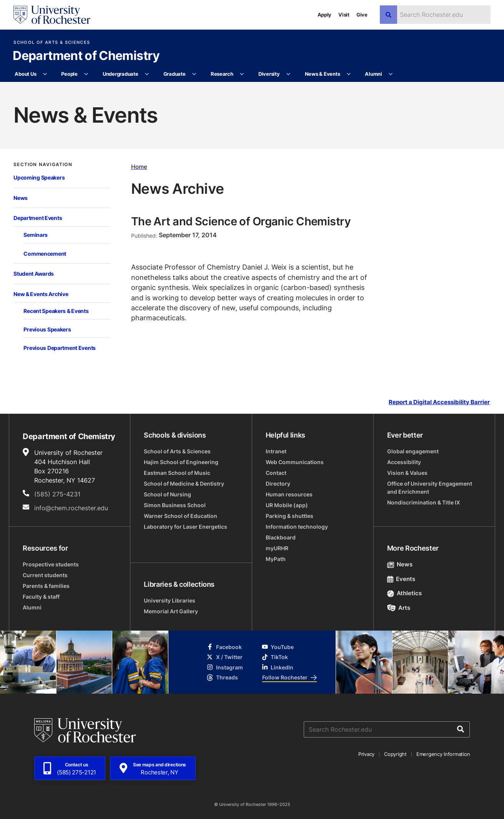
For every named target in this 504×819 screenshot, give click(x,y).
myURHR (277, 548)
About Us (25, 74)
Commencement (45, 254)
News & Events (323, 74)
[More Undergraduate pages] (147, 74)
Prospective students (51, 564)
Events (401, 579)
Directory (278, 484)
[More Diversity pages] (289, 74)
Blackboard (281, 537)
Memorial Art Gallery (171, 611)
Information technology (297, 527)
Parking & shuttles (289, 516)
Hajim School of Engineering (181, 462)
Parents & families (46, 586)
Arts (399, 608)
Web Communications (295, 462)
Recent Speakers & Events (56, 311)
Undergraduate (121, 74)
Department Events (38, 218)
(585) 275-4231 (57, 494)
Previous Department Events (60, 348)
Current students (45, 575)
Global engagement (413, 451)
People (69, 74)
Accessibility (404, 462)
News (21, 198)
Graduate (175, 74)
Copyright (395, 754)
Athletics (405, 593)
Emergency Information (443, 754)
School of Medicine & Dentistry (184, 484)
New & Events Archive (41, 294)
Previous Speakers (47, 329)
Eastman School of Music (177, 473)
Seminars (36, 235)
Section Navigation (43, 165)
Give (362, 15)
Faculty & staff (41, 597)
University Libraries (170, 600)
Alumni (373, 74)
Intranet (276, 451)
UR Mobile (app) (287, 505)
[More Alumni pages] (391, 74)
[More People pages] (86, 74)
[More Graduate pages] (194, 74)
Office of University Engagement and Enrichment (430, 488)
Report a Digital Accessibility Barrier (439, 402)
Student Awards (34, 274)
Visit (344, 15)
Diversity (269, 74)
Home (139, 166)
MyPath (276, 559)
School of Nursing (167, 494)
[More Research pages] (242, 74)
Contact (276, 473)
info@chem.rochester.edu (71, 508)
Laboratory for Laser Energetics (185, 527)
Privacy (366, 754)
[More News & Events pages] (349, 74)
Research (222, 74)
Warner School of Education (180, 516)
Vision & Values (407, 473)
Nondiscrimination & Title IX (424, 502)
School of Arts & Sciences (52, 42)
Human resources (289, 494)
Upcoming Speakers (39, 177)
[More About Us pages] (45, 74)
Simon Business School (175, 505)
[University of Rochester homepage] (52, 15)
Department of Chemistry (86, 56)
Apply (325, 15)
